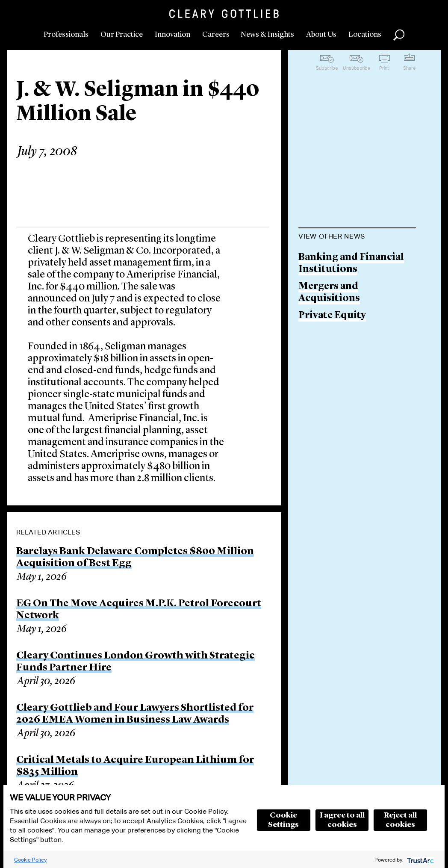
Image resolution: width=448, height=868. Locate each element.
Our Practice (122, 35)
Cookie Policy (30, 860)
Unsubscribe (357, 68)
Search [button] (399, 35)
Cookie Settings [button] (283, 820)
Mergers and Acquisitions (329, 293)
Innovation (172, 35)
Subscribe (327, 68)
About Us (321, 35)
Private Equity (332, 316)
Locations (365, 35)
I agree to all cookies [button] (342, 820)
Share (409, 68)
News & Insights (267, 35)
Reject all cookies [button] (400, 820)
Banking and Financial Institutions (351, 264)
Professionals (66, 35)
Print (384, 68)
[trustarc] (420, 860)
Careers (216, 35)
